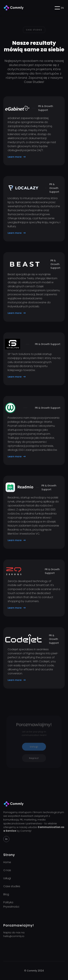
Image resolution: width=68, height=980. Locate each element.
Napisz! (34, 757)
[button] (57, 8)
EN (62, 8)
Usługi (34, 746)
